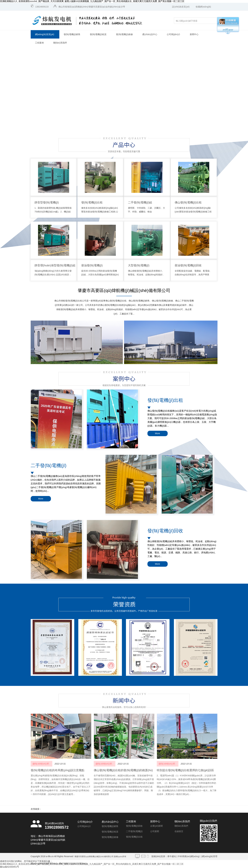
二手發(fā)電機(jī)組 (140, 202)
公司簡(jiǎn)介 (174, 34)
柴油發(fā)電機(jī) (92, 265)
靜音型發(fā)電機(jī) (47, 202)
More (158, 433)
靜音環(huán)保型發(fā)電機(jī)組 (55, 265)
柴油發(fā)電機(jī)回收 (188, 265)
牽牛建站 (172, 856)
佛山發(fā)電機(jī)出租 (188, 202)
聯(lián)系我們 (60, 43)
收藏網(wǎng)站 (203, 7)
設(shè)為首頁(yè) (181, 7)
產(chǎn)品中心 (150, 34)
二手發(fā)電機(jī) (49, 465)
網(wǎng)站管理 (210, 856)
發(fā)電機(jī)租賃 (98, 34)
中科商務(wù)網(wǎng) (189, 856)
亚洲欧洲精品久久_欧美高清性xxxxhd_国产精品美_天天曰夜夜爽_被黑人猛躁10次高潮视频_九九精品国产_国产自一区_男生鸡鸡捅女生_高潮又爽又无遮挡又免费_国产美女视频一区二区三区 (92, 1)
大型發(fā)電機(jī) (139, 265)
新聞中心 (194, 34)
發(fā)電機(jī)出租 (92, 202)
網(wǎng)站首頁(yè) (45, 34)
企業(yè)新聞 (156, 826)
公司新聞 (155, 831)
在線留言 (179, 831)
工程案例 (39, 43)
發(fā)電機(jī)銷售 (72, 34)
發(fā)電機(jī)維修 (124, 34)
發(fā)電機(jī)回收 (165, 531)
